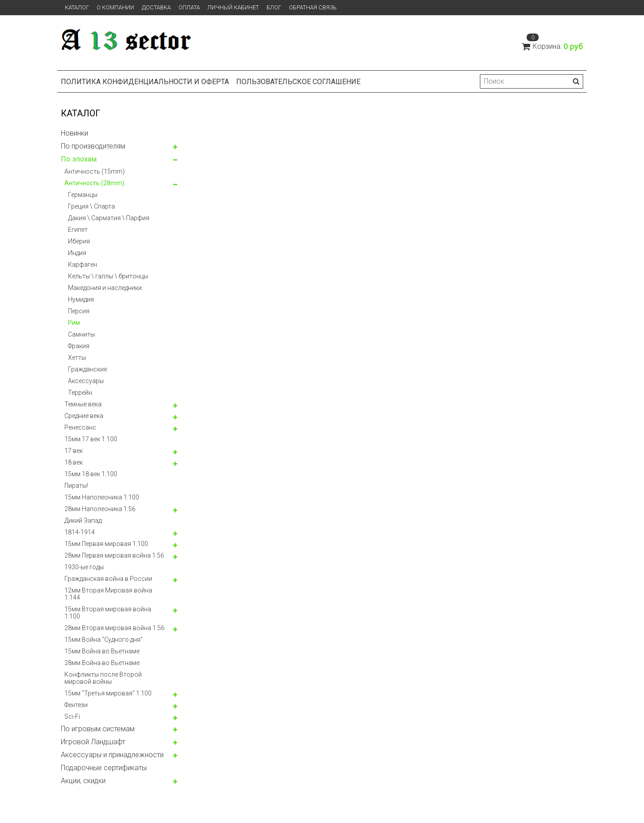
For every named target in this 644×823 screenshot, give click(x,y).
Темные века (83, 404)
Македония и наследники (105, 288)
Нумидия (81, 299)
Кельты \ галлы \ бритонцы (108, 276)
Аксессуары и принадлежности (112, 755)
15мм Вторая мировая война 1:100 (108, 613)
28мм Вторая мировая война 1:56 (114, 628)
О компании (115, 7)
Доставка (156, 7)
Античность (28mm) (94, 183)
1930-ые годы (84, 567)
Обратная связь (313, 7)
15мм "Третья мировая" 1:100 (108, 693)
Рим (74, 323)
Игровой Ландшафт (93, 742)
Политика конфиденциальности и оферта (145, 82)
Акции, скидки (83, 781)
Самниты (81, 334)
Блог (274, 7)
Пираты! (76, 486)
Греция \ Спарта (91, 206)
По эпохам (79, 159)
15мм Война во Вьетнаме (102, 651)
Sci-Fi (72, 716)
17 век (74, 451)
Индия (77, 253)
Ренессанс (80, 427)
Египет (78, 230)
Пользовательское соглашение (298, 82)
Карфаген (83, 264)
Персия (79, 311)
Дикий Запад (83, 520)
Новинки (74, 133)
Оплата (189, 7)
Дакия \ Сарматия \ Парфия (109, 218)
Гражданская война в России (108, 579)
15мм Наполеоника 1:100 (102, 497)
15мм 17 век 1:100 (91, 439)
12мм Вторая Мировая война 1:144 (108, 594)
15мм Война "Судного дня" (104, 640)
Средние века (84, 416)
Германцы (83, 195)
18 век (74, 462)
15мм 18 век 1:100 (91, 474)
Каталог (77, 7)
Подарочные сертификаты (104, 768)
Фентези (76, 705)
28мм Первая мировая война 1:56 (114, 555)
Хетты (77, 358)
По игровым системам (98, 729)
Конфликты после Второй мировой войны (103, 678)
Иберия (79, 241)
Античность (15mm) (95, 171)
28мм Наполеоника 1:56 (100, 509)
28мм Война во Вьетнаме (102, 663)
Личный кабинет (233, 7)
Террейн (80, 392)
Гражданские (87, 369)
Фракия (79, 346)
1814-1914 (80, 532)
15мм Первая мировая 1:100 (106, 544)
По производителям (93, 146)
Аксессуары (86, 381)
